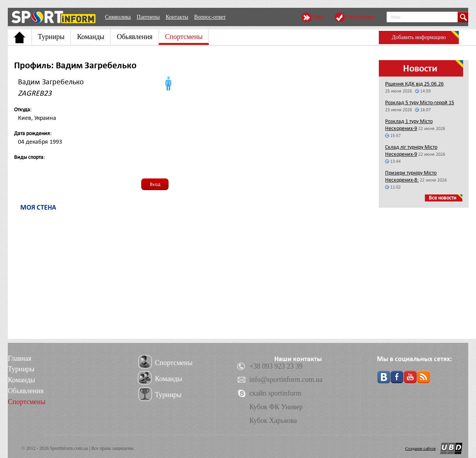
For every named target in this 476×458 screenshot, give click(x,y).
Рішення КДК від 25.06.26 (414, 84)
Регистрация (361, 17)
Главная (20, 358)
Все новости (443, 198)
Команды (91, 37)
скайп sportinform (275, 393)
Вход (319, 17)
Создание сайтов (421, 448)
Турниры (51, 37)
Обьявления (134, 37)
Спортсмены (184, 37)
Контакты (177, 17)
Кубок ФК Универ (276, 407)
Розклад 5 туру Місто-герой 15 (420, 102)
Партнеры (148, 17)
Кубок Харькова (273, 421)
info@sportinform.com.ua (286, 380)
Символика (118, 17)
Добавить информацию (419, 37)
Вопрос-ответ (210, 17)
